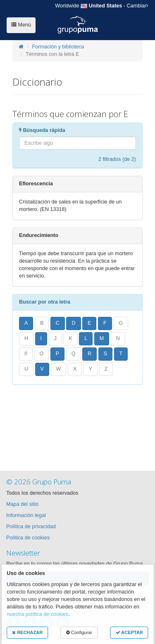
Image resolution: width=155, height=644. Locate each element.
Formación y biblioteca (58, 47)
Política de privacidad (31, 527)
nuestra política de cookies (37, 614)
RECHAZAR (27, 632)
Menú (21, 25)
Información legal (26, 515)
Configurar (79, 632)
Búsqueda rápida (42, 130)
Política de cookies (28, 538)
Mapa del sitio (22, 504)
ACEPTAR (129, 632)
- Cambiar (102, 6)
